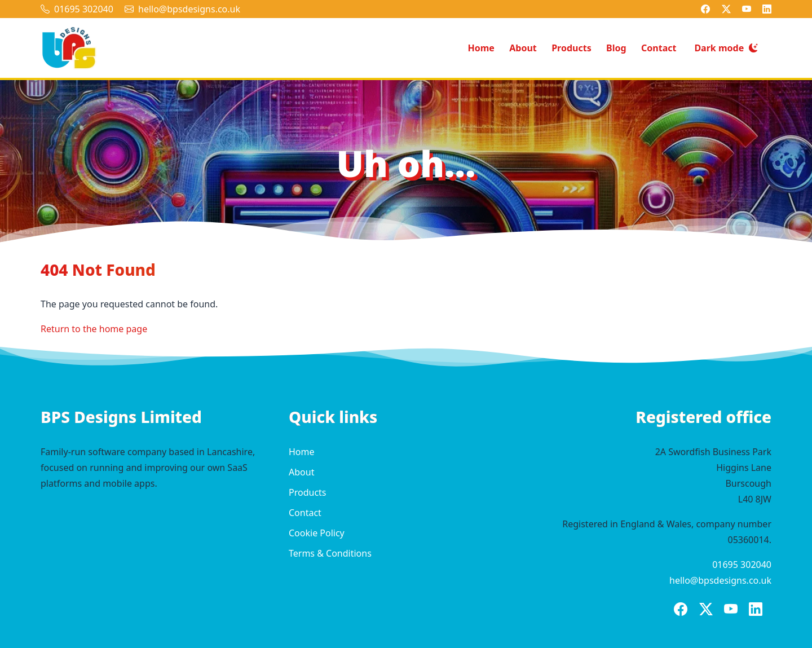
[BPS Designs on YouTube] (747, 9)
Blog (616, 48)
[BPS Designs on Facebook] (705, 9)
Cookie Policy (317, 533)
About (523, 48)
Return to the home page (94, 329)
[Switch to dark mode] (726, 48)
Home (481, 48)
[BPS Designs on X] (726, 9)
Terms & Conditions (330, 553)
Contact (659, 48)
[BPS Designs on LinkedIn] (767, 9)
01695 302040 (84, 9)
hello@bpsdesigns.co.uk (189, 9)
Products (572, 48)
